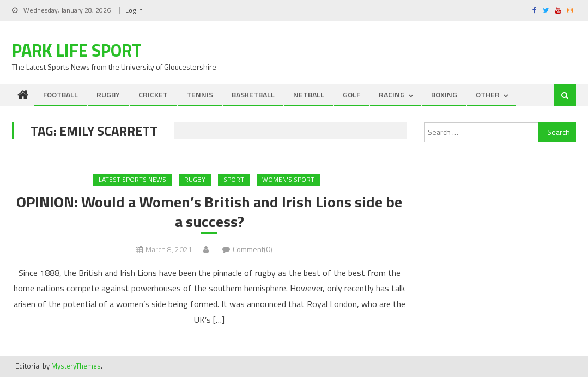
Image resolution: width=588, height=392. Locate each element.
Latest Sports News (132, 179)
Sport (234, 179)
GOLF (351, 94)
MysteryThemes (76, 366)
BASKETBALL (253, 94)
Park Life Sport (77, 50)
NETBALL (309, 94)
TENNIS (200, 94)
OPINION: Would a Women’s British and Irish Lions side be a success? (209, 212)
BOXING (444, 94)
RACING (392, 94)
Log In (134, 10)
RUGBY (108, 94)
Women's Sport (288, 179)
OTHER (488, 94)
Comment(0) (253, 249)
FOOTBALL (60, 94)
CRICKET (153, 94)
